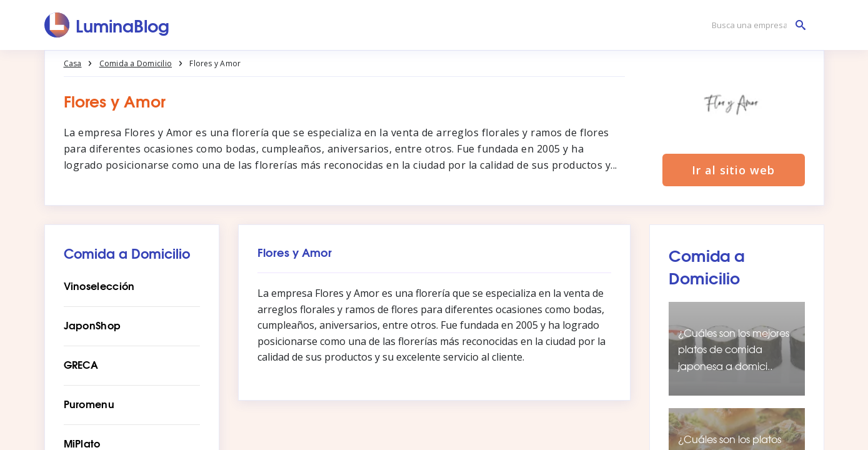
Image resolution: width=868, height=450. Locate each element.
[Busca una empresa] (756, 25)
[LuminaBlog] (107, 25)
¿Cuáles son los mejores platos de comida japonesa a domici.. (734, 349)
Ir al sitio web (733, 170)
